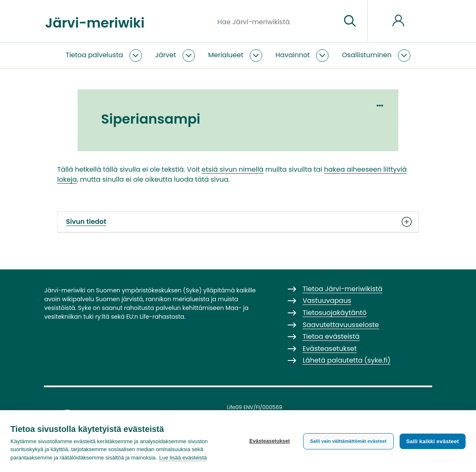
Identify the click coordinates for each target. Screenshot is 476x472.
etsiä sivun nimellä (233, 169)
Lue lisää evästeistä (183, 458)
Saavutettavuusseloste (341, 325)
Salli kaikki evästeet (433, 441)
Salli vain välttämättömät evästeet (348, 441)
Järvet (166, 55)
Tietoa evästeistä (331, 336)
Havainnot (293, 55)
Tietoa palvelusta (94, 55)
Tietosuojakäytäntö (335, 313)
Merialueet (226, 55)
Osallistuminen (367, 55)
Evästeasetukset (270, 441)
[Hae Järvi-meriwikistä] (276, 21)
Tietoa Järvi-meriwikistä (343, 289)
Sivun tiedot (238, 222)
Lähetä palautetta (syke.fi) (347, 360)
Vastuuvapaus (327, 301)
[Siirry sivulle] (350, 21)
